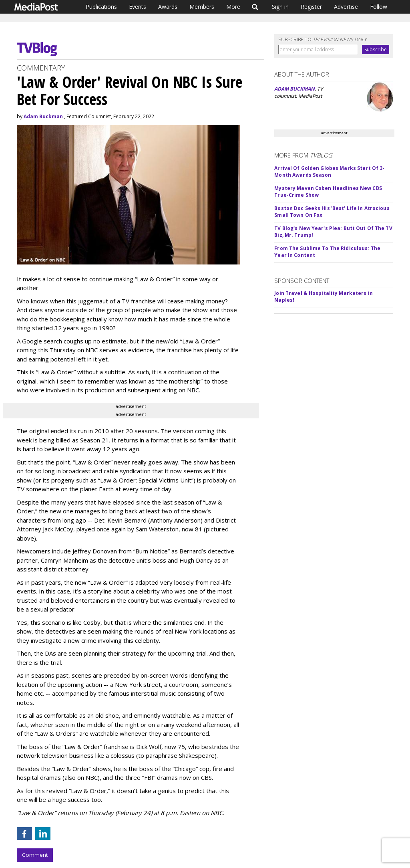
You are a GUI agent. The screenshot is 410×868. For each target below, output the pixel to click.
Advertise (346, 7)
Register (311, 7)
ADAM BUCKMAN (294, 89)
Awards (168, 7)
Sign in (280, 7)
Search (255, 7)
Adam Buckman (43, 116)
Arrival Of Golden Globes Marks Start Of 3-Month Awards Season (329, 172)
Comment (35, 855)
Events (138, 7)
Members (202, 7)
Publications (101, 7)
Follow (379, 7)
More (233, 7)
